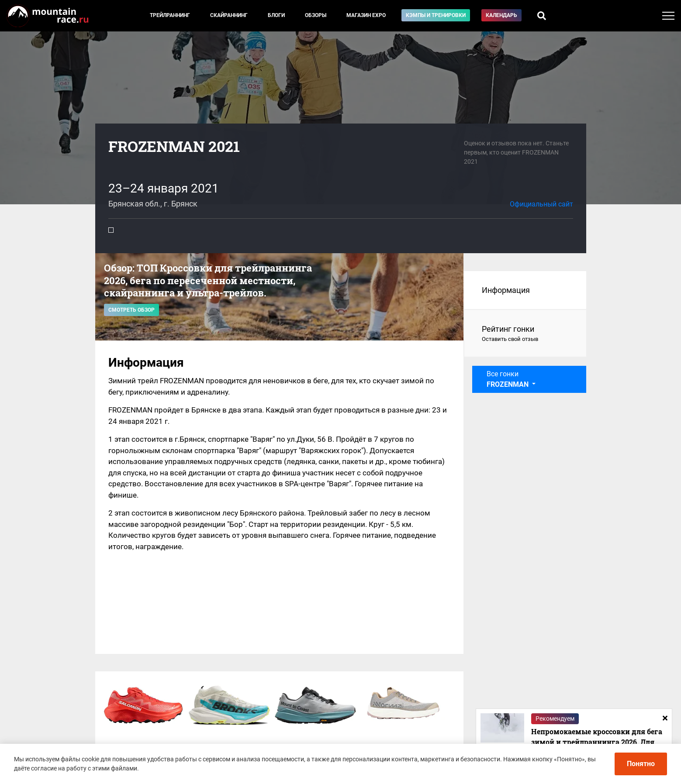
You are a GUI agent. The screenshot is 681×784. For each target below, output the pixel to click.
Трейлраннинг (170, 15)
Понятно (641, 764)
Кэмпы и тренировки (436, 15)
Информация (506, 290)
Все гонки (508, 379)
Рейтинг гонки (525, 334)
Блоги (276, 15)
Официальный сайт (541, 204)
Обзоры (316, 15)
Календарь (501, 15)
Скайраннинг (229, 15)
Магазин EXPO (366, 15)
